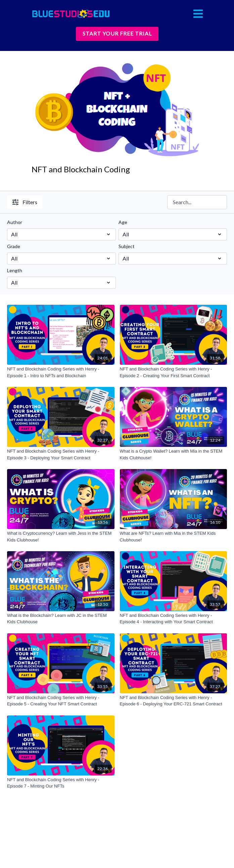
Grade (14, 246)
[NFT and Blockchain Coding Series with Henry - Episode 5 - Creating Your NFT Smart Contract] (61, 701)
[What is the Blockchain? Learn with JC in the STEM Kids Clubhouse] (61, 619)
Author (15, 222)
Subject (127, 246)
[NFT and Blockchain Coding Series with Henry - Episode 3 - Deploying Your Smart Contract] (61, 454)
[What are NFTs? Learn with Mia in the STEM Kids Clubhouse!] (174, 537)
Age (123, 222)
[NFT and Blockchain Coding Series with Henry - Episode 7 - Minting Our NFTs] (61, 783)
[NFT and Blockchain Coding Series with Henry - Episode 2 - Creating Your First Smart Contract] (174, 372)
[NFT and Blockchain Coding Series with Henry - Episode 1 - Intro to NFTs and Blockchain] (61, 372)
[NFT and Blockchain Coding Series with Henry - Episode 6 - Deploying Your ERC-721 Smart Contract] (174, 701)
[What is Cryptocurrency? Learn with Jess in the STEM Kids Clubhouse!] (61, 537)
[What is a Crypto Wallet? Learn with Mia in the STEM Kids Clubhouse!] (174, 454)
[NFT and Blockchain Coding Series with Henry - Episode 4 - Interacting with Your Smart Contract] (174, 619)
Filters (25, 202)
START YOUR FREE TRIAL (117, 33)
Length (15, 270)
